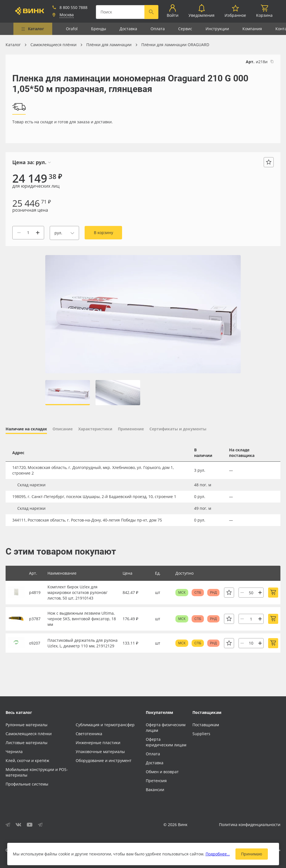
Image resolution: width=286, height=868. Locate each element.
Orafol (72, 29)
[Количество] (28, 233)
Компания (252, 29)
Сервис (185, 29)
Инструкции (217, 29)
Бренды (99, 29)
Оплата (158, 29)
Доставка (128, 29)
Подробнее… (218, 854)
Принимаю (252, 854)
